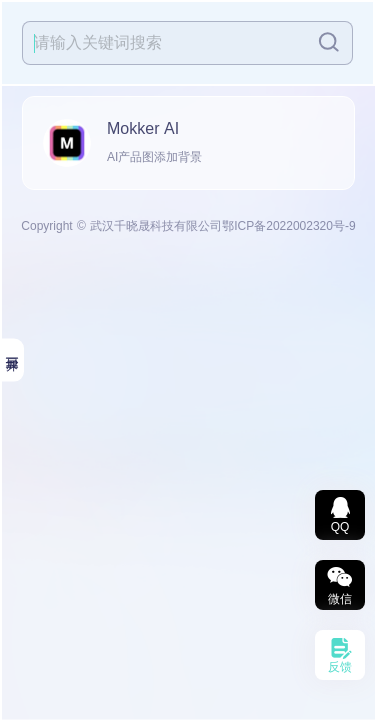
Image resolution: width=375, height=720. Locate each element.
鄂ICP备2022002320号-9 (288, 226)
